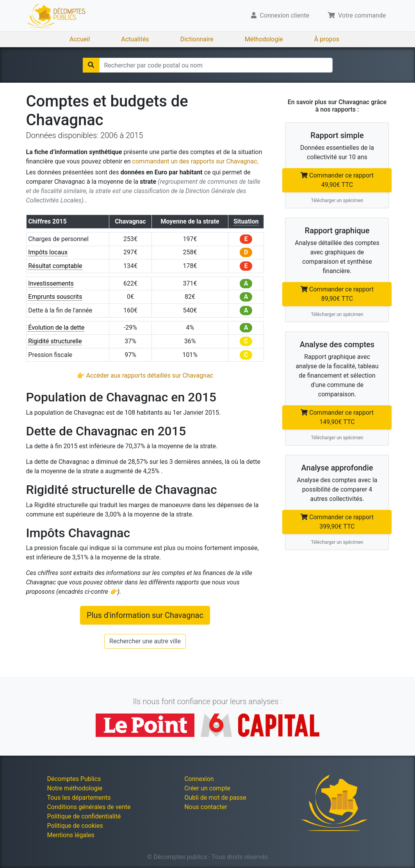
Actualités (135, 39)
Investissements (51, 283)
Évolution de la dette (56, 327)
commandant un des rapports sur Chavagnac (195, 161)
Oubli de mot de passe (215, 798)
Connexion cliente (280, 15)
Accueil (80, 39)
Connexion (199, 779)
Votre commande (357, 15)
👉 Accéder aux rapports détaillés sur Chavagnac (145, 375)
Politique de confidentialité (84, 816)
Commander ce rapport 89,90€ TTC (337, 294)
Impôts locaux (48, 252)
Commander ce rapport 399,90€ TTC (337, 522)
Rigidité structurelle (55, 341)
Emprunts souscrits (55, 297)
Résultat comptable (55, 266)
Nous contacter (206, 807)
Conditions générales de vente (89, 807)
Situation (246, 221)
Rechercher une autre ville (145, 641)
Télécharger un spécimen (337, 201)
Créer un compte (207, 788)
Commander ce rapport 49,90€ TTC (337, 180)
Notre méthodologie (75, 788)
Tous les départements (79, 798)
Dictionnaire (197, 39)
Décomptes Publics (74, 779)
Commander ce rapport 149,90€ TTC (337, 417)
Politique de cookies (75, 826)
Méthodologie (264, 39)
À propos (327, 39)
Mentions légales (70, 835)
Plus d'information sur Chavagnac (145, 615)
